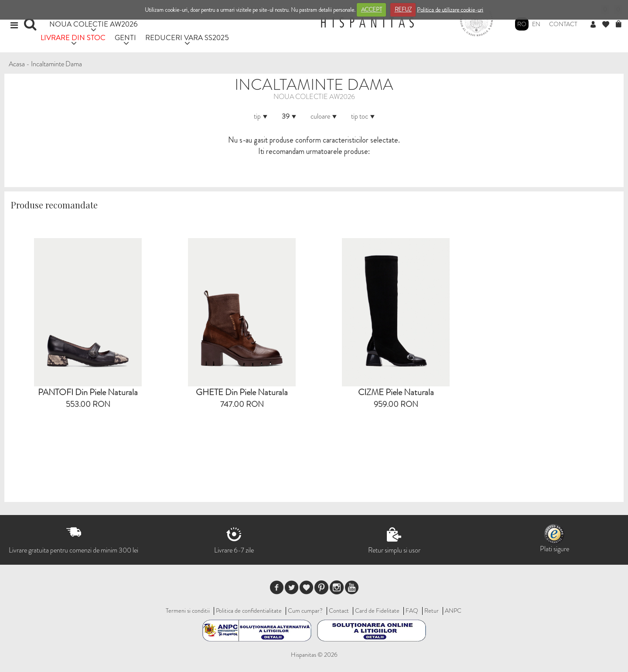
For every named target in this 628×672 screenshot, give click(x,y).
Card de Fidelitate (377, 611)
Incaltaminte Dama (56, 64)
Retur (432, 611)
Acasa (17, 64)
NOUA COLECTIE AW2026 (94, 24)
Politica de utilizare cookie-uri (450, 9)
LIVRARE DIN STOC (73, 37)
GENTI (125, 37)
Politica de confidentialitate (249, 611)
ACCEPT (372, 9)
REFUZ (403, 9)
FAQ (412, 611)
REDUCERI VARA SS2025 (187, 37)
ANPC (453, 611)
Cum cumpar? (305, 611)
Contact (563, 24)
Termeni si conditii (188, 611)
